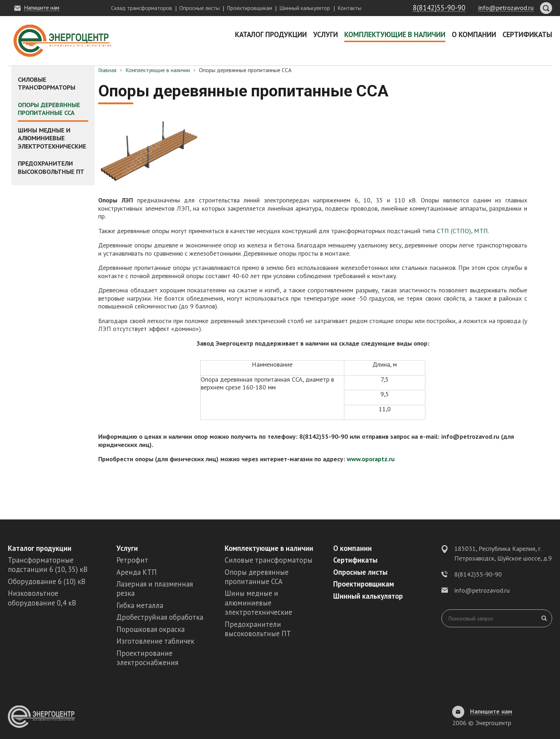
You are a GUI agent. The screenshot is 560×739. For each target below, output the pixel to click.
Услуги (326, 34)
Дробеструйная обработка (160, 617)
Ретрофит (132, 560)
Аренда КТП (137, 572)
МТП (480, 231)
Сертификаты (527, 34)
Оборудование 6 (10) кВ (47, 581)
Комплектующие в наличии (395, 34)
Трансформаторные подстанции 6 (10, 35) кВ (48, 565)
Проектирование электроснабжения (147, 658)
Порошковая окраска (151, 629)
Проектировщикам (249, 8)
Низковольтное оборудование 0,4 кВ (42, 598)
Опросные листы (199, 8)
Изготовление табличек (155, 641)
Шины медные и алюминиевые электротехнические (52, 138)
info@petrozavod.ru (482, 590)
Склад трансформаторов (142, 8)
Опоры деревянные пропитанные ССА (49, 109)
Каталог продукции (271, 34)
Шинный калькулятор (305, 8)
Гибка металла (140, 605)
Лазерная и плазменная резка (155, 589)
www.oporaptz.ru (371, 459)
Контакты (349, 8)
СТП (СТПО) (453, 231)
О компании (474, 34)
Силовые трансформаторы (47, 84)
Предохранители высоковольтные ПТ (51, 167)
